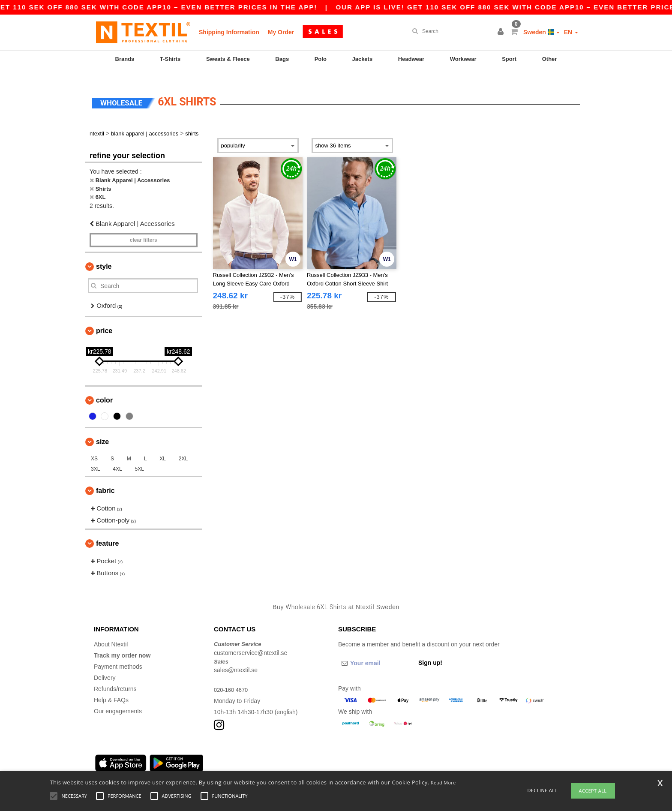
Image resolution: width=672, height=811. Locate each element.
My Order (281, 32)
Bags (282, 59)
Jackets (362, 59)
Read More (443, 782)
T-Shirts (170, 59)
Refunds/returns (115, 679)
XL (163, 448)
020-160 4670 (232, 679)
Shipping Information (229, 32)
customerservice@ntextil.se (250, 642)
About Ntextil (111, 634)
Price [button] (104, 320)
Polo (321, 59)
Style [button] (104, 256)
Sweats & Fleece (228, 59)
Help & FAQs (111, 690)
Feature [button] (107, 533)
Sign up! (430, 652)
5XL (139, 458)
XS (94, 448)
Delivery (105, 667)
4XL (117, 458)
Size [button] (102, 431)
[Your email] (375, 653)
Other (550, 59)
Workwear (463, 59)
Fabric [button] (105, 480)
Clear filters (144, 230)
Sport (509, 59)
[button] (502, 32)
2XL (183, 448)
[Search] (450, 31)
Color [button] (104, 389)
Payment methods (118, 656)
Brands (125, 59)
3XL (95, 458)
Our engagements (118, 701)
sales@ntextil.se (236, 660)
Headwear (411, 59)
